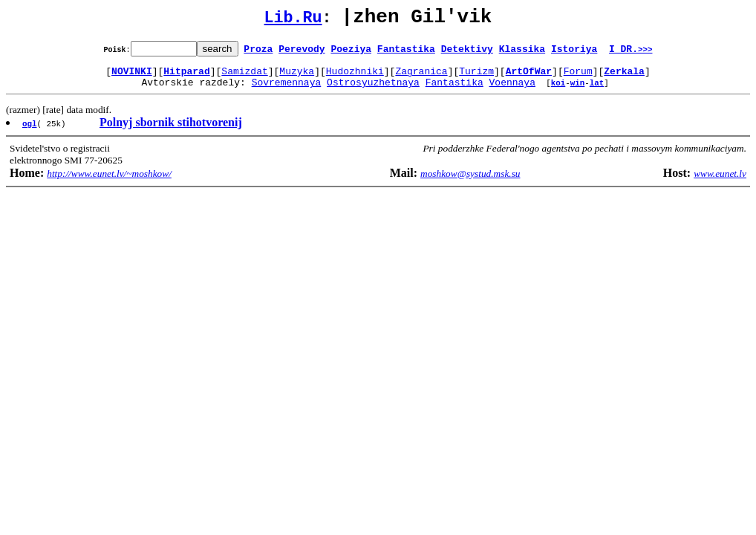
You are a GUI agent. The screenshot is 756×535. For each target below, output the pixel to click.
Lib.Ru (293, 20)
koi (558, 91)
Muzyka (297, 77)
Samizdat (244, 77)
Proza (258, 53)
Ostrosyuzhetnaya (373, 91)
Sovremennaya (287, 91)
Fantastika (406, 53)
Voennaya (512, 91)
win (578, 91)
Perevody (302, 53)
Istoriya (574, 53)
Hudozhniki (355, 77)
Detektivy (467, 53)
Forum (578, 77)
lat (597, 91)
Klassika (522, 53)
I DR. (631, 53)
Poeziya (351, 53)
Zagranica (421, 77)
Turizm (476, 77)
